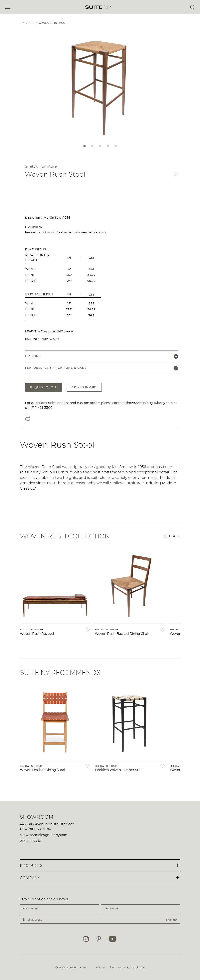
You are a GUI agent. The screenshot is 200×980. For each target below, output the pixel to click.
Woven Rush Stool (52, 23)
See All (172, 536)
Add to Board (84, 387)
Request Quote (43, 387)
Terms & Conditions (131, 967)
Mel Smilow (52, 217)
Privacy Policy (104, 967)
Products (28, 23)
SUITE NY (80, 967)
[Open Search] (192, 7)
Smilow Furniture (41, 166)
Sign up (171, 920)
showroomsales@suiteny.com (149, 403)
